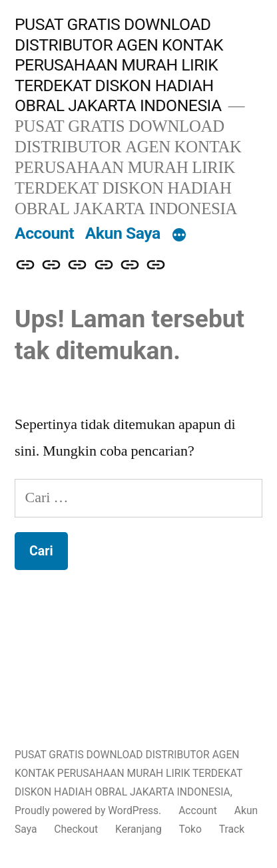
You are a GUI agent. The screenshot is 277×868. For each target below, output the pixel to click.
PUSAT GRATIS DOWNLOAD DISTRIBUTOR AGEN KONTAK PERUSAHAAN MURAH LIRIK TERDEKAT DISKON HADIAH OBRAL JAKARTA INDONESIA (119, 65)
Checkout (76, 829)
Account (44, 233)
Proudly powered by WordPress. (89, 810)
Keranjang (138, 829)
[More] (179, 236)
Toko (190, 829)
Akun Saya (123, 233)
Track (232, 829)
